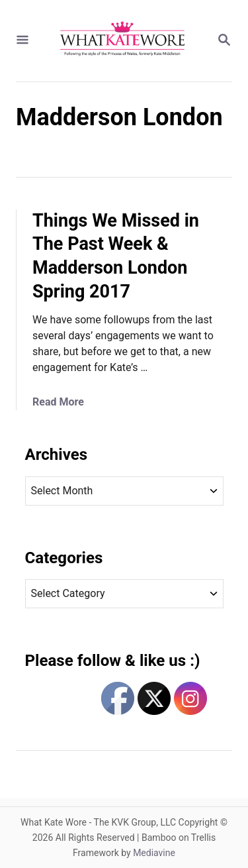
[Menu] (22, 41)
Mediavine (154, 853)
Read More (58, 402)
